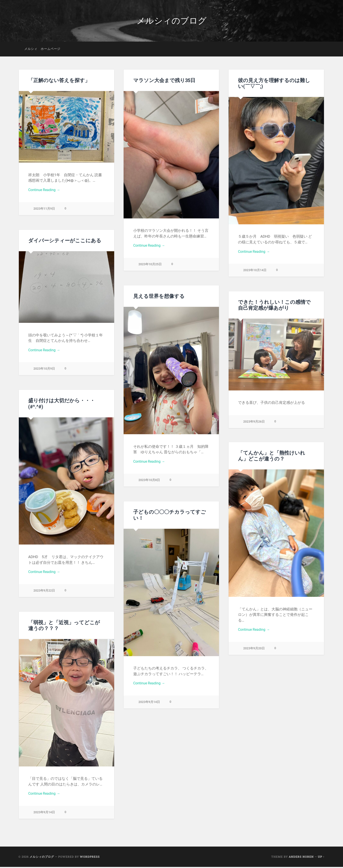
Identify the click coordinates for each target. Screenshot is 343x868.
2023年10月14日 (255, 272)
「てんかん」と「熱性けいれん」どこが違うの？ (272, 457)
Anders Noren (301, 858)
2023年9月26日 (254, 423)
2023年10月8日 (149, 482)
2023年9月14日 (149, 704)
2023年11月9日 (44, 210)
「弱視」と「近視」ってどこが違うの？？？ (64, 626)
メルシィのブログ (171, 21)
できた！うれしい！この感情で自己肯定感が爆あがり (274, 306)
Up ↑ (321, 858)
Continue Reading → (45, 191)
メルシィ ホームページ (42, 50)
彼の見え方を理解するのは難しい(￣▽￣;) (274, 84)
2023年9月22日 (44, 592)
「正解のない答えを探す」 (59, 81)
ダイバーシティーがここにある (65, 241)
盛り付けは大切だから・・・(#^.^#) (62, 405)
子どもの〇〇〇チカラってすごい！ (170, 516)
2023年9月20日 (254, 650)
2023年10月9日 (44, 370)
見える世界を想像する (159, 297)
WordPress (90, 858)
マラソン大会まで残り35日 (164, 81)
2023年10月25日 (150, 266)
